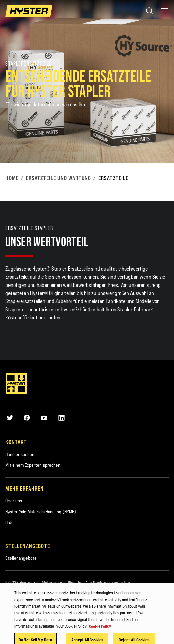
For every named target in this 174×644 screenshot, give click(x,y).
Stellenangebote (21, 558)
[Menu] (164, 11)
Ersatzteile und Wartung (58, 178)
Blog (10, 522)
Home (12, 178)
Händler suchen (20, 454)
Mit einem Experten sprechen (33, 465)
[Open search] (150, 11)
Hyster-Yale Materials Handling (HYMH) (41, 512)
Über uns (14, 501)
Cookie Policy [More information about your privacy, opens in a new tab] (100, 629)
